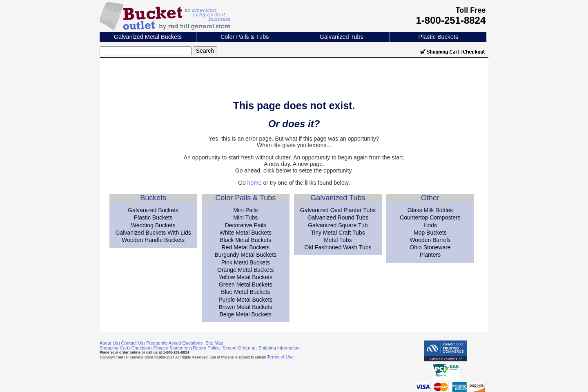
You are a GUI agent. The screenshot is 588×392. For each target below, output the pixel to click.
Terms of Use (280, 357)
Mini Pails (245, 210)
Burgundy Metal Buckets (245, 255)
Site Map (214, 343)
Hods (430, 225)
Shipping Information (279, 348)
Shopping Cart (114, 348)
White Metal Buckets (245, 233)
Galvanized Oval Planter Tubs (338, 210)
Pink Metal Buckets (246, 262)
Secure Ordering (239, 348)
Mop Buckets (430, 233)
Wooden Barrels (430, 240)
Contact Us (132, 343)
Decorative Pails (246, 225)
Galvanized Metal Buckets (148, 37)
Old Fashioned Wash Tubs (338, 247)
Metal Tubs (338, 240)
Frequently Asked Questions (174, 343)
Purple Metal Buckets (245, 300)
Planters (430, 255)
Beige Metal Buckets (245, 314)
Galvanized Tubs (342, 37)
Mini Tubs (245, 217)
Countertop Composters (430, 217)
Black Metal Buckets (245, 240)
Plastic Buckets (439, 37)
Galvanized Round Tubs (338, 217)
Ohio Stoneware (430, 247)
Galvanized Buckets (153, 210)
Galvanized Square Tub (338, 225)
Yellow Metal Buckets (245, 277)
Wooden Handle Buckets (153, 240)
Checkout (141, 348)
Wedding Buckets (153, 225)
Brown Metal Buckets (246, 307)
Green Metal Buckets (246, 284)
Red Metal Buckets (246, 247)
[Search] (146, 51)
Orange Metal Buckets (246, 270)
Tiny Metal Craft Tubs (338, 233)
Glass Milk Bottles (430, 210)
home (255, 183)
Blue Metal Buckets (245, 292)
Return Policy (206, 348)
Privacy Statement (172, 348)
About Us (109, 343)
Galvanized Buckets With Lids (153, 233)
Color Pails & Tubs (245, 37)
